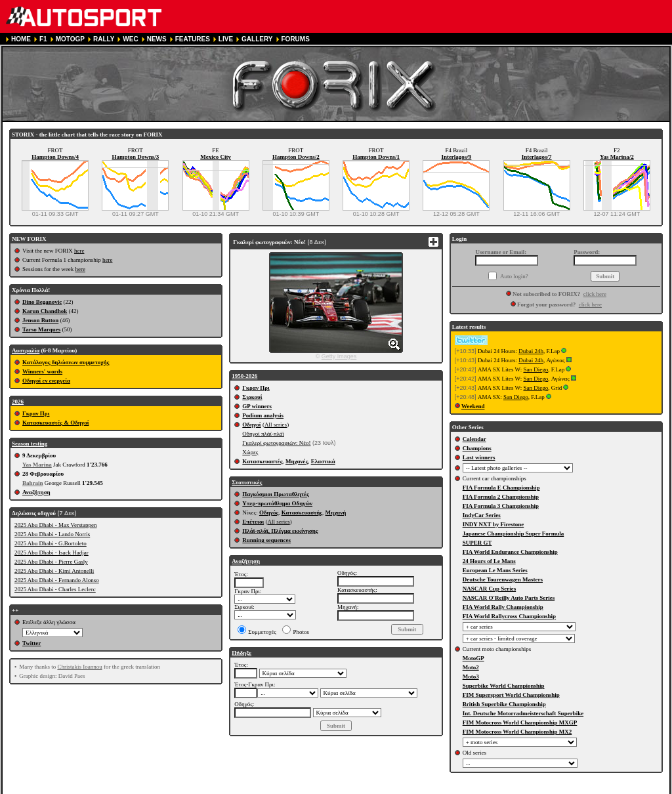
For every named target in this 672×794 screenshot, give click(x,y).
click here (595, 294)
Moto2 (471, 667)
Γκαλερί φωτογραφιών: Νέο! (276, 443)
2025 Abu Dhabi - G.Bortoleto (51, 543)
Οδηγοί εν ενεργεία (46, 381)
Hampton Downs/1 (376, 157)
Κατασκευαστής (302, 512)
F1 (43, 39)
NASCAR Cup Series (490, 589)
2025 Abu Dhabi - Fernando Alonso (57, 580)
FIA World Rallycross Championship (509, 616)
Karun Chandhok (45, 311)
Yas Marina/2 (617, 157)
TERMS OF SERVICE (186, 788)
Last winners (479, 457)
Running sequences (266, 540)
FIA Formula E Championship (501, 488)
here (79, 251)
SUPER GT (477, 543)
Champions (477, 448)
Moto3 (471, 677)
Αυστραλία (26, 350)
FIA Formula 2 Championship (501, 497)
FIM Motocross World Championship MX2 (517, 732)
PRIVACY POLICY (255, 788)
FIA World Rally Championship (503, 607)
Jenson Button (40, 320)
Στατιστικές (247, 482)
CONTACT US (372, 788)
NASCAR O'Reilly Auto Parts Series (509, 598)
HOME (21, 39)
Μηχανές (297, 461)
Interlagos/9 (456, 157)
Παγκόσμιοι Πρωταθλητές (275, 494)
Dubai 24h (531, 351)
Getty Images (339, 356)
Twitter (31, 643)
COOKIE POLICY (317, 788)
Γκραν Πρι (36, 413)
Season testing (30, 444)
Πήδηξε (241, 653)
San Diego (535, 369)
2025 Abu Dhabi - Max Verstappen (56, 525)
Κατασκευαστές (262, 461)
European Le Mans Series (495, 570)
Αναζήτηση (36, 492)
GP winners (257, 406)
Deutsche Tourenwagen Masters (503, 579)
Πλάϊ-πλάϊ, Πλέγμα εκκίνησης (280, 531)
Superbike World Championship (504, 686)
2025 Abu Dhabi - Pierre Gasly (51, 562)
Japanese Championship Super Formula (514, 533)
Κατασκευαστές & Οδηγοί (55, 423)
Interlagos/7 (537, 157)
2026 (18, 402)
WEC (130, 39)
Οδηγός (269, 512)
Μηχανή (336, 512)
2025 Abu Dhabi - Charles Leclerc (55, 589)
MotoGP (473, 658)
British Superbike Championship (504, 704)
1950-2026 (244, 376)
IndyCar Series (482, 515)
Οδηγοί (251, 425)
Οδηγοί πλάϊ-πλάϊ (263, 434)
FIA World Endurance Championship (510, 552)
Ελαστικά (323, 461)
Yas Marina (37, 465)
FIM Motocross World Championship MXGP (520, 722)
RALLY (104, 39)
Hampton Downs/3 (135, 157)
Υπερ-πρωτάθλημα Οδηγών (277, 503)
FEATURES (193, 39)
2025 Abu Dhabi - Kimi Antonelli (54, 571)
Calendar (474, 439)
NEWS (157, 39)
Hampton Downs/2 (296, 157)
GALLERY (257, 39)
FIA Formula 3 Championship (501, 506)
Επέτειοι (253, 522)
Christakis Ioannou (79, 667)
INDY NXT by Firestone (493, 524)
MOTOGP (70, 39)
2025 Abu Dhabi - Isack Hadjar (52, 553)
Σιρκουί (252, 397)
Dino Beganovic (42, 302)
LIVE (226, 39)
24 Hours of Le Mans (489, 561)
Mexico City (216, 157)
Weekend (473, 406)
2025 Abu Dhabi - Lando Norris (52, 534)
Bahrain (33, 483)
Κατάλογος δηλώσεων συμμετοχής (66, 362)
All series (276, 425)
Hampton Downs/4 (55, 157)
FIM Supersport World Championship (511, 695)
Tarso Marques (41, 329)
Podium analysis (263, 415)
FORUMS (296, 39)
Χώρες (250, 452)
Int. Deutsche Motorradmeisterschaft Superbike (523, 713)
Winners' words (42, 371)
